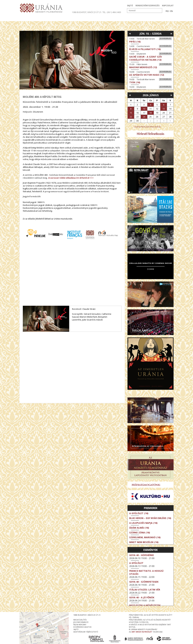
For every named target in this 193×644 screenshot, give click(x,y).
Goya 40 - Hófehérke (142, 555)
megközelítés (80, 620)
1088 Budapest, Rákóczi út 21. (87, 12)
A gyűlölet (136, 563)
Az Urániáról (76, 18)
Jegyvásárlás (165, 38)
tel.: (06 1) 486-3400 (112, 12)
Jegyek (152, 18)
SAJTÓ (130, 6)
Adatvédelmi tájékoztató (86, 632)
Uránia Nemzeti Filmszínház (147, 127)
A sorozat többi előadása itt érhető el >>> (71, 178)
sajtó (76, 629)
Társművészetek (49, 18)
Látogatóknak (102, 18)
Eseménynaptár (130, 18)
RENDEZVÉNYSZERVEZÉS (147, 6)
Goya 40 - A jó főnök (142, 597)
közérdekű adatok (82, 627)
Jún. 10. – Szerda (151, 34)
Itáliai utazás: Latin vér (145, 590)
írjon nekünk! (80, 625)
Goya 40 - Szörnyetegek (144, 582)
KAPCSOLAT (168, 6)
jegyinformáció (81, 622)
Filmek (27, 18)
